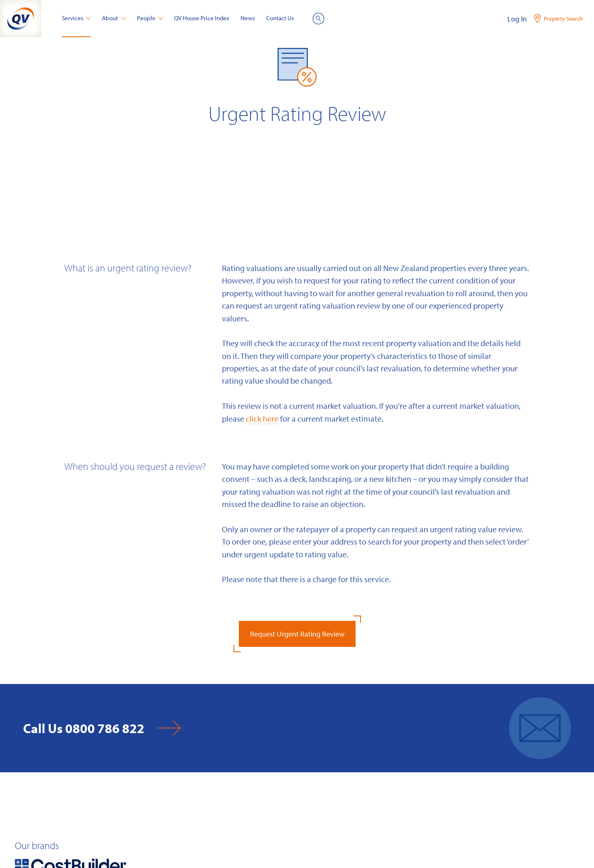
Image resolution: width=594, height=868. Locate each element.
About (114, 18)
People (150, 18)
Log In (517, 19)
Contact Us (280, 18)
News (248, 18)
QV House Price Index (202, 18)
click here (262, 418)
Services (77, 18)
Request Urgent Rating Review (297, 634)
